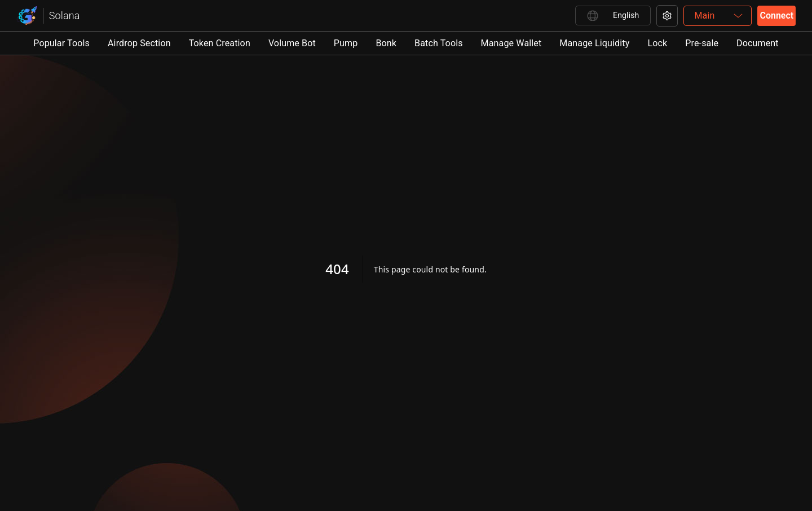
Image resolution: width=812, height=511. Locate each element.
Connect (776, 16)
